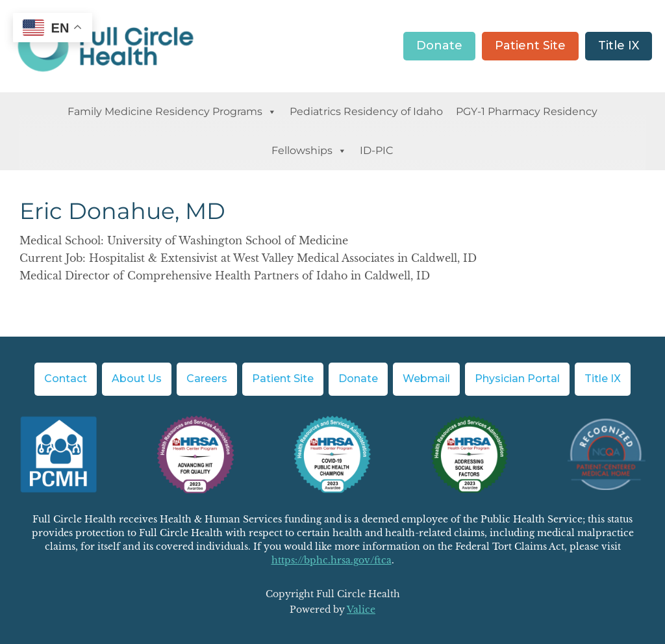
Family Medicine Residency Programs (172, 112)
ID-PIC (377, 150)
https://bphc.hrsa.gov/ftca (332, 560)
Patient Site (530, 45)
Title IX (619, 45)
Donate (439, 45)
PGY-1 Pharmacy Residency (527, 111)
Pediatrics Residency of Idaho (366, 111)
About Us (137, 379)
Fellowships (309, 151)
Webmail (426, 379)
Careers (207, 379)
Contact (66, 379)
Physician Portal (517, 379)
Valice (361, 610)
